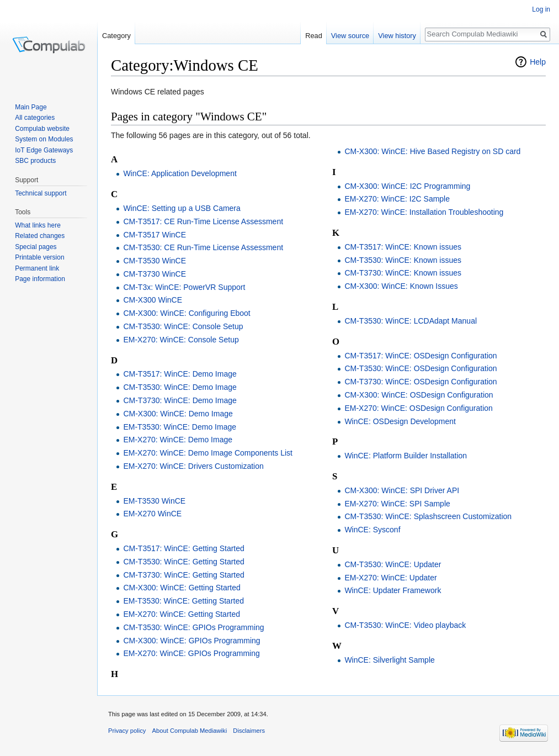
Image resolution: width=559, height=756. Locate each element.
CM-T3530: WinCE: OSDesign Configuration (420, 368)
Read (314, 36)
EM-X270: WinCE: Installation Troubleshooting (424, 212)
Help (538, 62)
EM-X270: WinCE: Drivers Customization (193, 466)
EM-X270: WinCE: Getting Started (182, 614)
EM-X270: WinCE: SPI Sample (397, 504)
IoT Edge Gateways (44, 150)
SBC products (35, 161)
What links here (38, 225)
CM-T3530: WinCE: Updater (393, 564)
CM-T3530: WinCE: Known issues (403, 260)
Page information (40, 279)
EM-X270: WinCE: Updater (390, 578)
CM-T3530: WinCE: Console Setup (183, 326)
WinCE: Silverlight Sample (389, 660)
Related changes (40, 236)
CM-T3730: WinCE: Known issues (403, 273)
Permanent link (37, 268)
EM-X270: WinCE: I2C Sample (397, 199)
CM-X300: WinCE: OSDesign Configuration (419, 395)
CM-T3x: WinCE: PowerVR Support (184, 287)
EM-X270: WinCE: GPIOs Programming (191, 653)
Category (116, 36)
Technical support (41, 193)
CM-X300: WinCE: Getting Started (182, 588)
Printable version (39, 257)
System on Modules (44, 139)
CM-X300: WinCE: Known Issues (401, 286)
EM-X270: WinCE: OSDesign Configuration (418, 408)
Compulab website (42, 129)
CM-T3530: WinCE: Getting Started (183, 562)
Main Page (31, 107)
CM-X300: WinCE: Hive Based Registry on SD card (432, 151)
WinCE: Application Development (180, 173)
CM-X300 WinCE (153, 300)
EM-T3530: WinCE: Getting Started (183, 601)
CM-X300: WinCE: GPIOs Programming (191, 641)
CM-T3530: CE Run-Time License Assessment (203, 247)
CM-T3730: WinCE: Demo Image (180, 400)
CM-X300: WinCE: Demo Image (178, 414)
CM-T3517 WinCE (155, 235)
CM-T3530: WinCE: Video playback (405, 625)
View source (350, 36)
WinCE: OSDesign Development (400, 421)
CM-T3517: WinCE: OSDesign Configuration (420, 356)
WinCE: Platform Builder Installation (406, 456)
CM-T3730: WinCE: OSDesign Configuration (420, 382)
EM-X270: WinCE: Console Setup (181, 340)
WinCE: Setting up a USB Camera (182, 208)
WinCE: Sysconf (372, 530)
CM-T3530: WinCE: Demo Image (180, 387)
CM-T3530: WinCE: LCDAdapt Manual (411, 321)
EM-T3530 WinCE (154, 501)
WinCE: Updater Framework (393, 590)
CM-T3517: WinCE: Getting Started (183, 548)
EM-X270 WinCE (152, 514)
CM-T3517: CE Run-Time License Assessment (203, 221)
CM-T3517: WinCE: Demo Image (180, 374)
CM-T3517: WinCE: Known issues (403, 247)
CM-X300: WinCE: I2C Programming (407, 186)
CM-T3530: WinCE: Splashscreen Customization (428, 516)
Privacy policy (127, 731)
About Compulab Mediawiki (190, 731)
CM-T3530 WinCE (155, 261)
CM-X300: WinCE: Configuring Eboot (187, 313)
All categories (35, 118)
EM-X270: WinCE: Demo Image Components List (208, 453)
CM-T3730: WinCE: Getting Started (183, 575)
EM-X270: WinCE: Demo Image (178, 440)
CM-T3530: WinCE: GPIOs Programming (193, 627)
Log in (541, 9)
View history (397, 36)
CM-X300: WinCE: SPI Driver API (402, 490)
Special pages (36, 247)
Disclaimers (249, 731)
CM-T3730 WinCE (155, 274)
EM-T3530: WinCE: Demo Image (180, 427)
